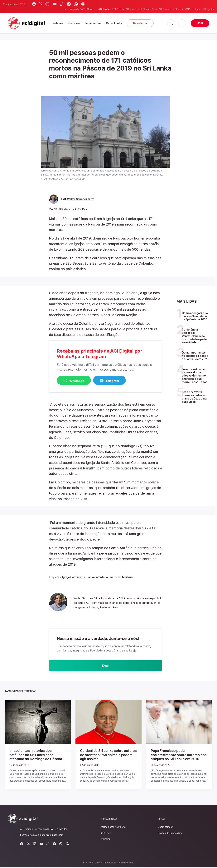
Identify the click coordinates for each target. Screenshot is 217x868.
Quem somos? (165, 827)
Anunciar (105, 839)
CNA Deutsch (193, 9)
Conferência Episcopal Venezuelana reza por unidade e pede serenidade (194, 336)
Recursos (74, 23)
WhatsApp (77, 381)
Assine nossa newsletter (113, 827)
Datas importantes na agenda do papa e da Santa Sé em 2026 (195, 356)
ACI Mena (178, 9)
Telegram (119, 381)
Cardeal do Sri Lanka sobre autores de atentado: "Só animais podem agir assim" (107, 756)
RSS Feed (106, 833)
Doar (200, 23)
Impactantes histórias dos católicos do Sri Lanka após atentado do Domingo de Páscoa (37, 756)
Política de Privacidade (170, 833)
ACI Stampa (165, 9)
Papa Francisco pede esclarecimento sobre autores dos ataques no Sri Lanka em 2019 (177, 756)
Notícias (58, 23)
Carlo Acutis (114, 23)
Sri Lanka (89, 577)
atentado (102, 577)
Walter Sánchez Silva (82, 199)
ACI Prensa (118, 9)
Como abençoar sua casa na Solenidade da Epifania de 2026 (195, 316)
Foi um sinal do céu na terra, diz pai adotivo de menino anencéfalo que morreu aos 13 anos (195, 376)
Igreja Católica (72, 577)
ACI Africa (131, 9)
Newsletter (140, 23)
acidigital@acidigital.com (50, 836)
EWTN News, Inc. (59, 829)
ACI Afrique (144, 9)
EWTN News (86, 9)
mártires (115, 577)
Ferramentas (93, 23)
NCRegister (208, 9)
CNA (154, 9)
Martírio (127, 577)
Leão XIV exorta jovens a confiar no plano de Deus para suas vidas (194, 397)
